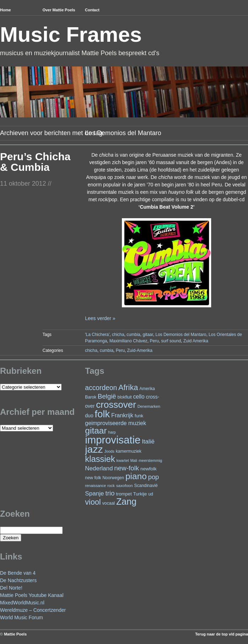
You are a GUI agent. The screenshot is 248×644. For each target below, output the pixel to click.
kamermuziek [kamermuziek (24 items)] (129, 451)
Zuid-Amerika (140, 350)
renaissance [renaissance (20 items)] (95, 486)
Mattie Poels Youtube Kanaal (32, 595)
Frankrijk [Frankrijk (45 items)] (122, 415)
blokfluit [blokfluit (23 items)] (125, 397)
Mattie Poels (15, 634)
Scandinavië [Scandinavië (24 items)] (146, 486)
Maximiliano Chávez (128, 341)
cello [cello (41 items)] (139, 397)
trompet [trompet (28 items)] (124, 494)
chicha (118, 335)
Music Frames (71, 34)
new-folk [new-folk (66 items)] (126, 468)
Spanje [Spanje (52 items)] (94, 493)
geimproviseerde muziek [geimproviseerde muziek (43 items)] (115, 423)
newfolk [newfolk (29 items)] (148, 469)
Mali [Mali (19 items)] (134, 460)
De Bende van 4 (18, 573)
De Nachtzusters (18, 580)
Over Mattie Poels (59, 10)
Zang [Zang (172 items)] (126, 501)
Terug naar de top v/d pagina (222, 634)
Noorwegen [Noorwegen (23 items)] (113, 478)
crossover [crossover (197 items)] (116, 405)
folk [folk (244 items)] (102, 414)
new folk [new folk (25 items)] (93, 478)
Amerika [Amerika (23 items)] (147, 389)
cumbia (133, 335)
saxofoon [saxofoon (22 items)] (125, 486)
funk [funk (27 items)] (139, 416)
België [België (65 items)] (107, 396)
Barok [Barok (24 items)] (91, 397)
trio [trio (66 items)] (110, 493)
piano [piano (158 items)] (136, 476)
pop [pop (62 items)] (154, 477)
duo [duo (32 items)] (89, 416)
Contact (92, 10)
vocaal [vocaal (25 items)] (108, 503)
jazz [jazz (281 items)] (94, 449)
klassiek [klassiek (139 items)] (100, 459)
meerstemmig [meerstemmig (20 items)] (150, 460)
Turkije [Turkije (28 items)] (140, 494)
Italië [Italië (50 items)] (148, 442)
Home (5, 10)
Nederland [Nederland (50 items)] (99, 468)
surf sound (171, 341)
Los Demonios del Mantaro (181, 335)
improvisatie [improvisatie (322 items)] (113, 440)
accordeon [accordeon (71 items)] (101, 388)
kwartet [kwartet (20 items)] (122, 460)
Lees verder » (100, 318)
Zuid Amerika (196, 341)
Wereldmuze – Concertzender (33, 610)
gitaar (148, 335)
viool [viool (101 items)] (93, 502)
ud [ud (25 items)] (151, 494)
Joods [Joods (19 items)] (109, 451)
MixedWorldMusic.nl (22, 603)
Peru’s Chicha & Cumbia (35, 162)
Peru (154, 341)
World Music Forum (21, 617)
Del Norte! (11, 588)
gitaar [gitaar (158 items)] (96, 431)
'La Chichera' (97, 335)
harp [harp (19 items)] (112, 432)
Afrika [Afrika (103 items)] (128, 387)
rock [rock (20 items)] (111, 486)
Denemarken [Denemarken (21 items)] (149, 406)
